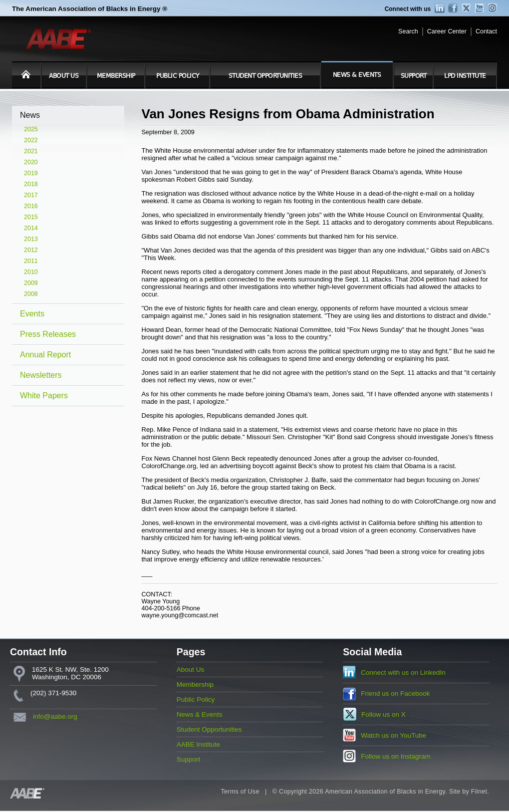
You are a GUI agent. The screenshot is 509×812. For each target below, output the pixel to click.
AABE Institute (198, 744)
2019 (31, 173)
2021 (31, 151)
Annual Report (45, 355)
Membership (116, 76)
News (30, 115)
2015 (31, 217)
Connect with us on (403, 673)
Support (414, 76)
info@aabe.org (55, 716)
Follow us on (383, 714)
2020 (31, 162)
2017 (31, 195)
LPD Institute (465, 76)
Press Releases (48, 334)
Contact (486, 31)
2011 (31, 261)
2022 (31, 140)
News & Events (357, 75)
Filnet (479, 792)
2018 (31, 184)
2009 (31, 283)
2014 (31, 228)
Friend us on (395, 693)
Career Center (447, 31)
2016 (31, 206)
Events (32, 314)
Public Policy (178, 76)
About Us (64, 76)
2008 (31, 294)
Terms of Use (240, 792)
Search (408, 31)
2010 (31, 272)
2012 (31, 250)
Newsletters (41, 375)
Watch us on (393, 735)
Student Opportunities (265, 76)
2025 (31, 129)
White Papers (44, 396)
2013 (31, 239)
